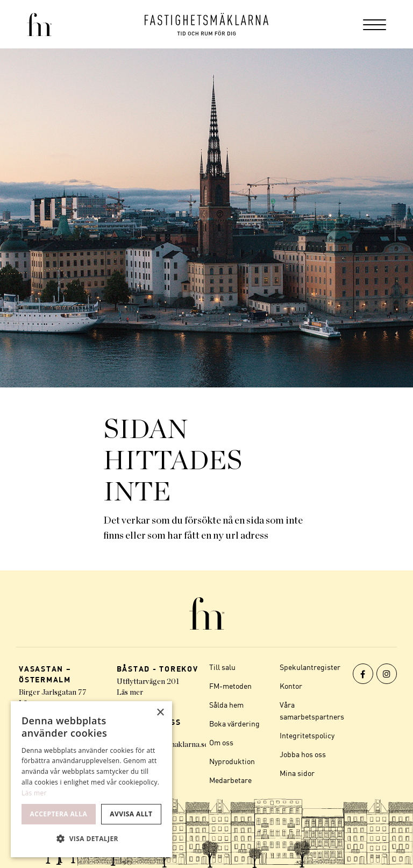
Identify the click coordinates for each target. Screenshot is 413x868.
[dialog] (91, 779)
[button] (91, 839)
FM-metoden (230, 686)
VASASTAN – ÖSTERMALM (45, 674)
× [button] (160, 713)
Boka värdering (234, 724)
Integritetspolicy (307, 735)
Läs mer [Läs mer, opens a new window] (34, 793)
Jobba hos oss (303, 754)
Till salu (222, 667)
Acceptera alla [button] (59, 814)
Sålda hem (226, 705)
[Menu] (375, 24)
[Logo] (206, 24)
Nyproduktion (232, 761)
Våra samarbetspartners (312, 711)
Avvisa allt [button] (131, 814)
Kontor (291, 686)
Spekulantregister (310, 667)
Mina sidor (297, 773)
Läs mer (130, 693)
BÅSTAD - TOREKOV (158, 669)
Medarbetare (230, 780)
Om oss (221, 742)
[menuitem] (375, 24)
